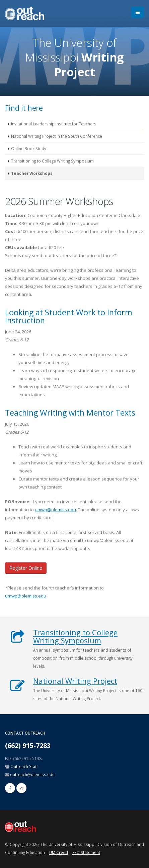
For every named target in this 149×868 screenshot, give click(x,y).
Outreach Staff (24, 766)
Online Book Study (29, 148)
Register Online (26, 568)
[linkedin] (21, 788)
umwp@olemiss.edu (55, 510)
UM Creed (59, 852)
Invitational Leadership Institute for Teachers (54, 124)
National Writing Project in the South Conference (57, 136)
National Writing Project (75, 681)
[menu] (138, 12)
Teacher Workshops (32, 173)
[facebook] (10, 788)
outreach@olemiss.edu (32, 774)
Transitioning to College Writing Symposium (52, 161)
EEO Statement (86, 852)
